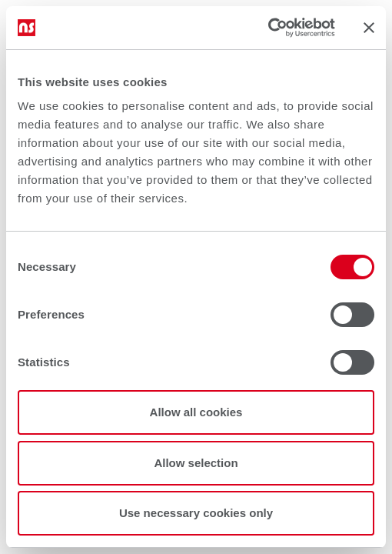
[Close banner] (369, 28)
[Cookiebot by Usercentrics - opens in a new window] (268, 28)
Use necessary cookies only (196, 513)
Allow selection (196, 463)
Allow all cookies (196, 412)
